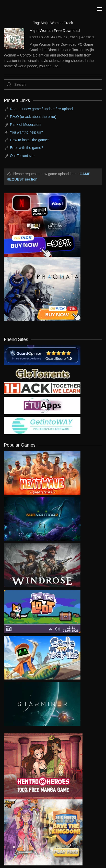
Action (88, 37)
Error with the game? (27, 148)
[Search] (53, 84)
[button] (100, 9)
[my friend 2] (42, 373)
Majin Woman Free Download (55, 30)
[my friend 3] (42, 388)
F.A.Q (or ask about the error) (33, 117)
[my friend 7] (42, 425)
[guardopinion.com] (42, 355)
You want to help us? (26, 132)
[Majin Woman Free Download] (14, 38)
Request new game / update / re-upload (41, 109)
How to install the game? (30, 140)
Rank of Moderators (26, 125)
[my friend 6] (42, 405)
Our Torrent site (22, 156)
